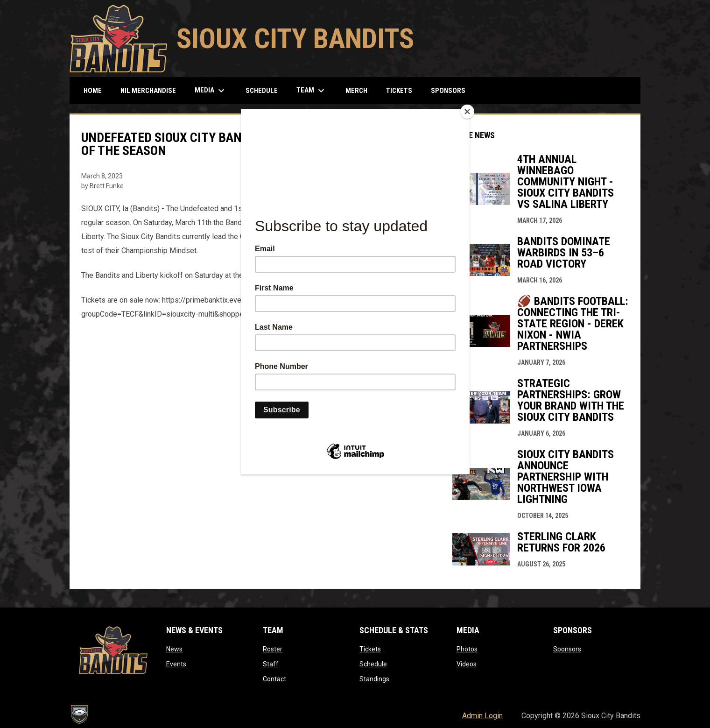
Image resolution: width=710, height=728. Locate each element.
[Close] (467, 112)
